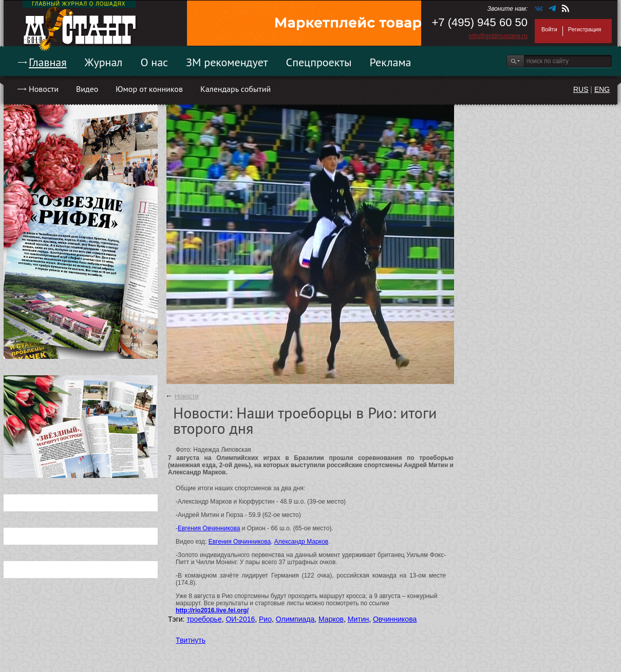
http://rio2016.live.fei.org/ (212, 610)
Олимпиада (295, 619)
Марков (331, 619)
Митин (358, 619)
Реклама (391, 62)
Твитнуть (191, 640)
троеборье (204, 619)
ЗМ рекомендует (227, 62)
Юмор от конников (149, 89)
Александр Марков (301, 542)
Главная (48, 62)
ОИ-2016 (240, 619)
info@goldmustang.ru (498, 36)
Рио (265, 619)
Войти (549, 29)
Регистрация (585, 29)
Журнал (104, 62)
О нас (154, 62)
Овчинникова (395, 619)
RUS (581, 89)
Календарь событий (236, 89)
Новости (44, 89)
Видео (87, 89)
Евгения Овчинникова (209, 528)
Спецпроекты (319, 62)
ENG (602, 89)
